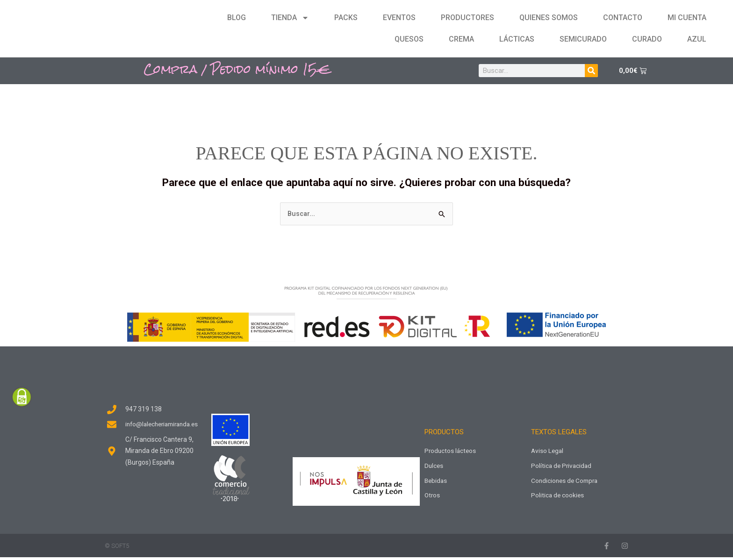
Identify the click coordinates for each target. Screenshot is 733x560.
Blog (237, 18)
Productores (467, 18)
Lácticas (517, 39)
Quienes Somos (549, 18)
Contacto (623, 18)
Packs (346, 18)
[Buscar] (591, 71)
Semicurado (583, 39)
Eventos (399, 18)
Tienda (290, 18)
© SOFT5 (117, 548)
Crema (461, 39)
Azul (697, 39)
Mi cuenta (687, 18)
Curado (647, 39)
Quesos (409, 39)
